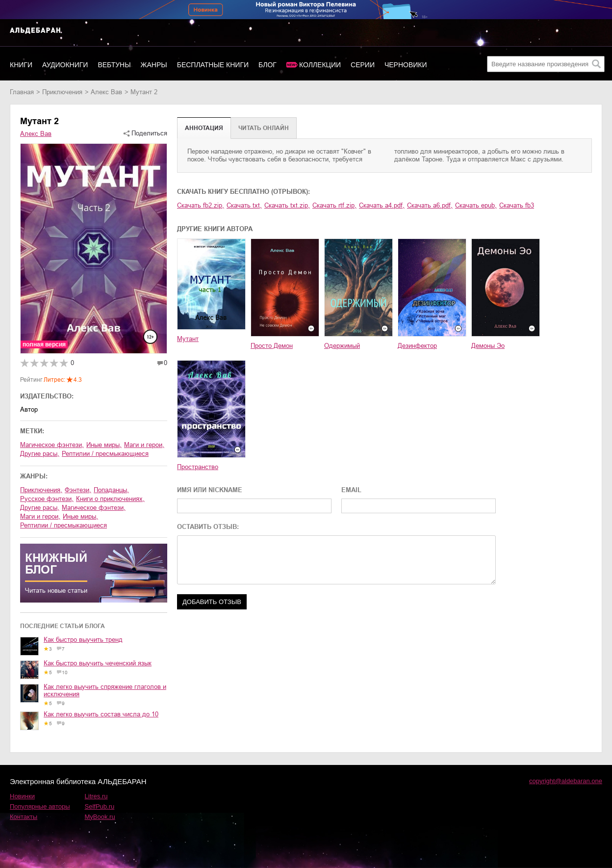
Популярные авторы (40, 806)
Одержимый (342, 346)
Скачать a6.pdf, (430, 205)
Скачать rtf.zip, (334, 205)
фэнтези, (78, 490)
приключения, (41, 490)
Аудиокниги (65, 65)
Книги (21, 65)
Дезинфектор (417, 346)
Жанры (154, 65)
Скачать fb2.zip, (201, 205)
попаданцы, (111, 490)
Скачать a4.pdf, (382, 205)
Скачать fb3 (517, 205)
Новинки (22, 796)
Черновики (406, 65)
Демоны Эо (488, 346)
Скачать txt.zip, (287, 205)
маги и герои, (144, 445)
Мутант (188, 339)
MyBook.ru (100, 817)
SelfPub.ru (100, 806)
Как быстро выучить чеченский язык (98, 663)
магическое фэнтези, (52, 445)
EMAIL (351, 490)
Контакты (24, 817)
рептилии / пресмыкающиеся (105, 454)
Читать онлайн (264, 128)
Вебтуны (114, 65)
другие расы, (40, 454)
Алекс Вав (106, 92)
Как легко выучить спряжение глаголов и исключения (105, 690)
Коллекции (320, 65)
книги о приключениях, (110, 499)
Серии (363, 65)
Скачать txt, (244, 205)
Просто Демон (272, 346)
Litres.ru (96, 796)
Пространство (198, 467)
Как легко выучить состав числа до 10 (101, 714)
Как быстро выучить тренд (83, 640)
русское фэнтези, (47, 499)
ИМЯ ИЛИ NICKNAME (210, 490)
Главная (22, 92)
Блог (268, 65)
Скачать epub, (476, 205)
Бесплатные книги (213, 65)
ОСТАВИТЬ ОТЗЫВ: (208, 527)
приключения (62, 92)
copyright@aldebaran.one (566, 781)
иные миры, (104, 445)
